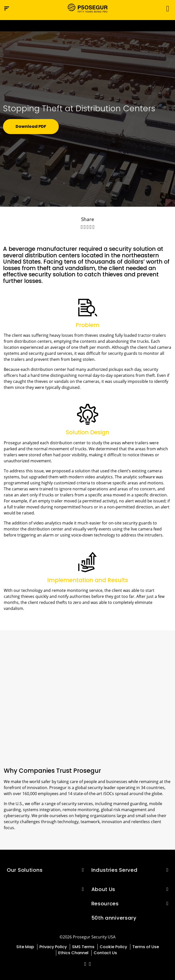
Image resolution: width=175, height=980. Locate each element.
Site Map (25, 947)
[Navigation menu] (7, 8)
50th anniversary (114, 918)
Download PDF (31, 126)
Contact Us (105, 953)
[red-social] (85, 964)
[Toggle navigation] (166, 8)
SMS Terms (83, 947)
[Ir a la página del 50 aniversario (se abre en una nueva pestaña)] (88, 26)
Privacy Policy (53, 947)
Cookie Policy (113, 947)
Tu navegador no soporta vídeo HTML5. (88, 26)
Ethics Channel (73, 953)
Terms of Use (146, 947)
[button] (83, 870)
